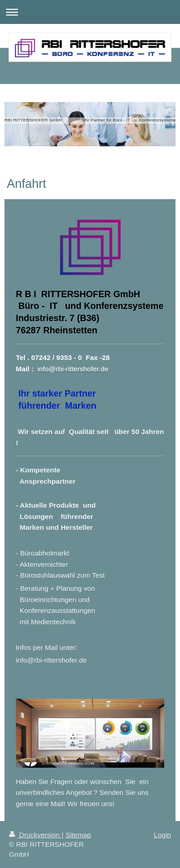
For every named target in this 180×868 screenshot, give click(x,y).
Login (162, 835)
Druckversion (35, 835)
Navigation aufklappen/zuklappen (90, 12)
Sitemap (78, 835)
